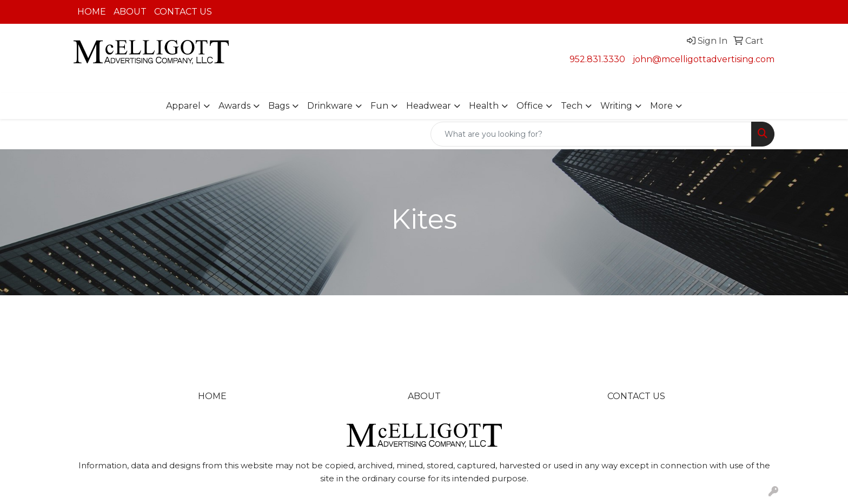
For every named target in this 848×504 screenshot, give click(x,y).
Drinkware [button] (330, 106)
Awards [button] (234, 106)
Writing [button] (616, 106)
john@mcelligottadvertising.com (704, 59)
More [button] (661, 106)
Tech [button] (572, 106)
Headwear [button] (429, 106)
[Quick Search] (591, 134)
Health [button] (484, 106)
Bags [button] (279, 106)
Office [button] (530, 106)
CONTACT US (183, 12)
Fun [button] (379, 106)
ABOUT (130, 12)
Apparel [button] (183, 106)
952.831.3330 (597, 59)
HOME (92, 12)
